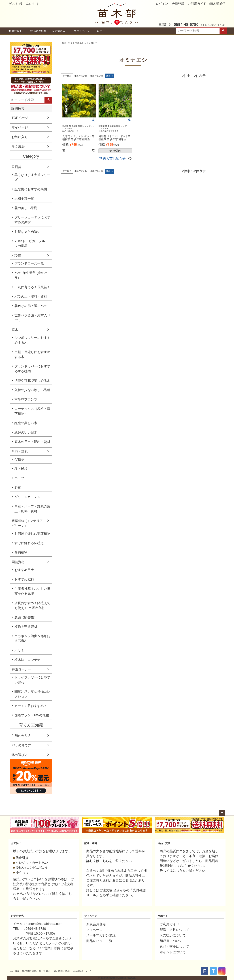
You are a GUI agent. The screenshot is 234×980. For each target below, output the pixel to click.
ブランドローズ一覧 (29, 263)
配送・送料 (91, 843)
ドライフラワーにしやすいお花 (32, 680)
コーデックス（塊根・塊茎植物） (32, 411)
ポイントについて (173, 952)
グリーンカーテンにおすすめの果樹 (32, 220)
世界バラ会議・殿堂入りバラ (32, 318)
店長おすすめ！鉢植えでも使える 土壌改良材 (32, 605)
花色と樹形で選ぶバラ (31, 306)
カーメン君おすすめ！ (31, 706)
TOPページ (20, 118)
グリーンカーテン (27, 497)
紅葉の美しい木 (26, 423)
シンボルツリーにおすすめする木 (32, 340)
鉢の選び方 (20, 755)
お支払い (16, 843)
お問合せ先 (17, 916)
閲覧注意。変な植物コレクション (32, 694)
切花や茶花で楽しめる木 (32, 381)
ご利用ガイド (197, 4)
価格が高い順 (97, 76)
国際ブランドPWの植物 (32, 715)
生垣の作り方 (21, 736)
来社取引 (15, 31)
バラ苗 (16, 256)
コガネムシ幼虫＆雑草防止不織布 (32, 639)
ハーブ (19, 478)
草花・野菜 (20, 451)
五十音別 (88, 43)
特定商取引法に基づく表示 (36, 971)
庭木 (15, 330)
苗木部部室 (38, 31)
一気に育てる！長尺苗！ (32, 287)
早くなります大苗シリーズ (32, 177)
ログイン (162, 4)
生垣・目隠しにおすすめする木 (32, 354)
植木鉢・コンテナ (27, 660)
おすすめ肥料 (24, 579)
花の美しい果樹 (26, 208)
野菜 (18, 488)
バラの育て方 (21, 745)
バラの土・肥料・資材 (31, 297)
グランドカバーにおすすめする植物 (32, 369)
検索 (223, 31)
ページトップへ (222, 813)
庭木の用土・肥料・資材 (32, 442)
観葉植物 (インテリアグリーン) (27, 523)
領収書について (171, 941)
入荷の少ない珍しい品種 (32, 390)
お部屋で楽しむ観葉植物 (32, 534)
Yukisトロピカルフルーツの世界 (31, 244)
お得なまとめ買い (27, 232)
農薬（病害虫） (26, 617)
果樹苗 (16, 167)
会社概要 (15, 971)
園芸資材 (18, 562)
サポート (163, 916)
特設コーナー (21, 669)
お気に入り (60, 31)
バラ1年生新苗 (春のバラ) (31, 275)
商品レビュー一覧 (99, 941)
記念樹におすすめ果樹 (31, 189)
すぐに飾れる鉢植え (29, 543)
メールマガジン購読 (101, 935)
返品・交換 (164, 843)
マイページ (82, 31)
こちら (104, 861)
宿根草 (19, 459)
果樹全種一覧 (24, 199)
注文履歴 (18, 147)
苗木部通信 (218, 4)
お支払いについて (173, 935)
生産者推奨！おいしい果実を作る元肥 (32, 591)
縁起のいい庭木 (26, 432)
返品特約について (82, 971)
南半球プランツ (26, 399)
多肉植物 (21, 552)
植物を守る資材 (26, 627)
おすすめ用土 (24, 570)
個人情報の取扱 (62, 971)
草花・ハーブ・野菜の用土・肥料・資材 (32, 509)
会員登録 (178, 4)
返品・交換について (174, 947)
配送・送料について (174, 930)
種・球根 (21, 469)
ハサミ (19, 650)
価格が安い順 (81, 76)
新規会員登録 (96, 924)
